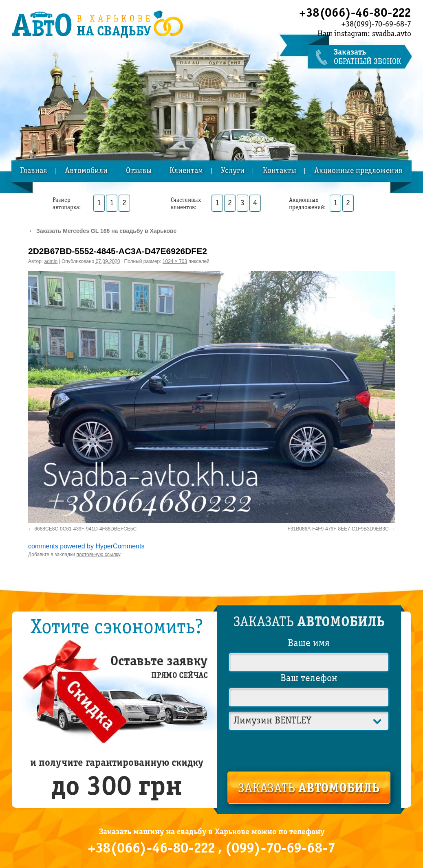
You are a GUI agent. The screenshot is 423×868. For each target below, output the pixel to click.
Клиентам (186, 171)
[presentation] (309, 750)
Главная (33, 171)
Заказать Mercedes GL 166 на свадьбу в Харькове (102, 231)
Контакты (280, 171)
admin (51, 261)
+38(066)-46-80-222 (355, 13)
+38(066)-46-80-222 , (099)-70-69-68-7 (211, 849)
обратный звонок (372, 57)
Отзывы (139, 171)
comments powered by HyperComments (86, 546)
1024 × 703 (175, 261)
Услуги (233, 171)
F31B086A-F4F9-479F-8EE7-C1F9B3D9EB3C (338, 529)
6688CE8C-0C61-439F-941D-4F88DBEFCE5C (85, 529)
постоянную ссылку (98, 555)
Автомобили (86, 171)
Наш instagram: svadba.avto (364, 34)
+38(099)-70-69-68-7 (376, 24)
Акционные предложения (358, 171)
